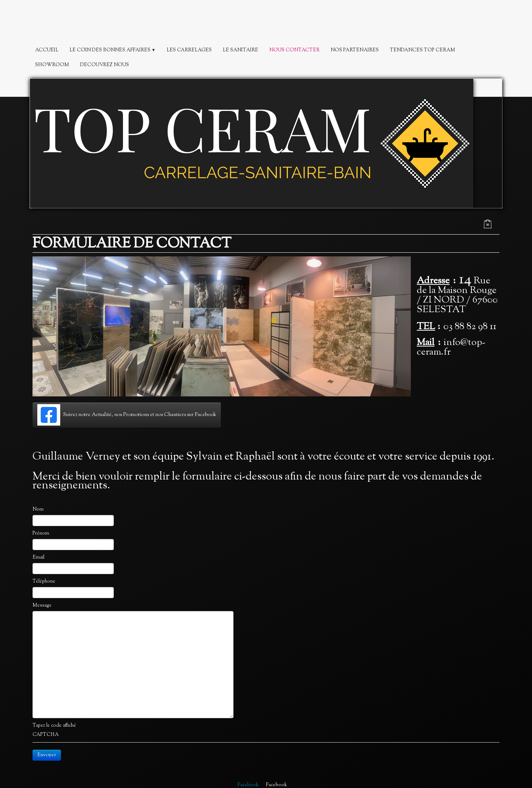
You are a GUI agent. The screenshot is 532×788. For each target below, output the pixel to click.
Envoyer (47, 755)
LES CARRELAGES (189, 50)
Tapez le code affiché (54, 726)
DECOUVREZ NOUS (105, 65)
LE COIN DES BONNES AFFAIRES (112, 50)
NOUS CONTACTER (294, 50)
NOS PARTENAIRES (355, 50)
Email (38, 557)
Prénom (41, 533)
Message (42, 606)
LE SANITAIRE (241, 50)
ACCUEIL (47, 50)
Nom (38, 509)
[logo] (266, 23)
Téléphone (44, 581)
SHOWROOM (52, 65)
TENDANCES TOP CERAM (422, 50)
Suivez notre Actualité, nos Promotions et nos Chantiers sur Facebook (127, 415)
